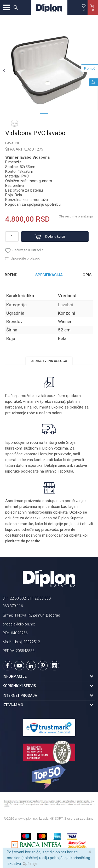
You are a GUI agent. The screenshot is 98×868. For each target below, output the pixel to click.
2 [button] (54, 113)
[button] (16, 7)
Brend (11, 275)
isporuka (66, 471)
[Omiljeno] (84, 8)
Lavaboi (12, 143)
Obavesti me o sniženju (76, 216)
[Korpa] (93, 13)
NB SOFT (56, 818)
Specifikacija (49, 275)
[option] (49, 70)
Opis (87, 275)
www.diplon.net (26, 818)
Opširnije (30, 864)
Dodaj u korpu (55, 237)
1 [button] (44, 113)
